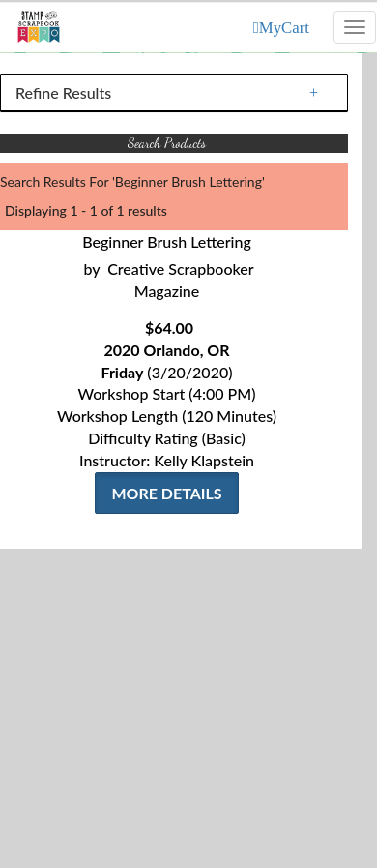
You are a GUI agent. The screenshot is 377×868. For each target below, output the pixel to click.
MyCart (284, 28)
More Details (166, 493)
